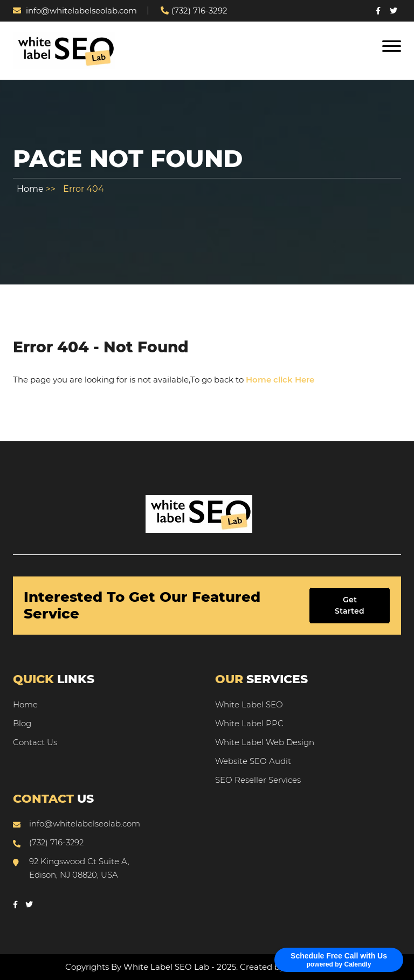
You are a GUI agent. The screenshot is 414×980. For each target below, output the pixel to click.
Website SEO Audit (253, 761)
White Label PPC (249, 723)
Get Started (350, 605)
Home (31, 189)
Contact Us (35, 742)
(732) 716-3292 (194, 11)
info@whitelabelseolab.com (75, 11)
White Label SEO (249, 704)
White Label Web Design (265, 742)
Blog (22, 723)
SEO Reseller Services (258, 780)
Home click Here (280, 380)
